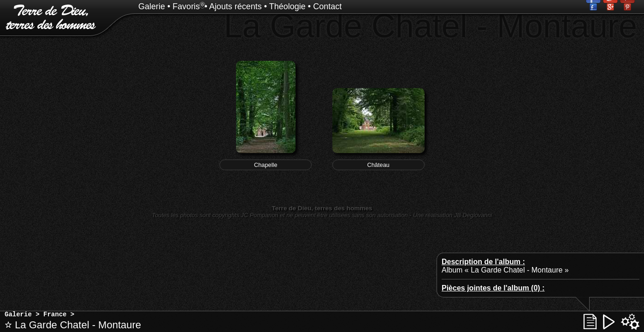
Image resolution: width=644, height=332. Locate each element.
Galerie (152, 6)
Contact (327, 6)
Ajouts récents (236, 6)
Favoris (186, 6)
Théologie (287, 6)
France (55, 314)
